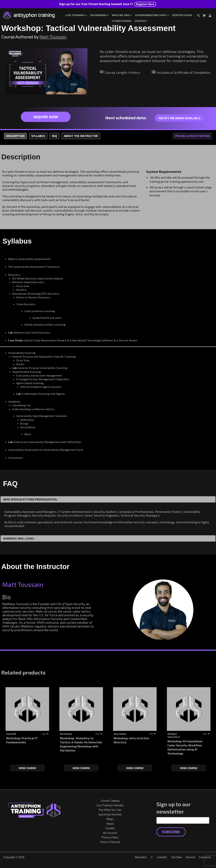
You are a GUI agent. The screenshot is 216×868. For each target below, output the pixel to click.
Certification (182, 15)
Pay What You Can (110, 810)
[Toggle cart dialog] (204, 16)
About (110, 824)
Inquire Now (46, 117)
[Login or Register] (210, 16)
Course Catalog (110, 801)
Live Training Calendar (110, 805)
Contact (141, 21)
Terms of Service (110, 842)
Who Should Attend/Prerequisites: (30, 499)
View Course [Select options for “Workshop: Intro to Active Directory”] (135, 768)
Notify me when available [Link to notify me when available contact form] (180, 118)
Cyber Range (122, 21)
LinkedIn (162, 857)
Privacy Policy (110, 837)
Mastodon (141, 857)
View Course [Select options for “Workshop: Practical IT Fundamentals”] (27, 768)
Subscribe (171, 832)
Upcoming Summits (110, 814)
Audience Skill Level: (19, 538)
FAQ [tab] (54, 136)
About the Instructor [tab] (81, 136)
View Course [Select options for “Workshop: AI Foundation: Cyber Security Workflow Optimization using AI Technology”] (189, 768)
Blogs (110, 819)
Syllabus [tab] (38, 136)
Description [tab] (15, 136)
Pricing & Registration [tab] (192, 136)
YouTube (176, 857)
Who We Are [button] (121, 15)
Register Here (145, 4)
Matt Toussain (53, 37)
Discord (190, 857)
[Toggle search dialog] (198, 16)
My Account (110, 833)
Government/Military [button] (151, 15)
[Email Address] (183, 820)
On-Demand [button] (98, 15)
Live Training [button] (75, 15)
